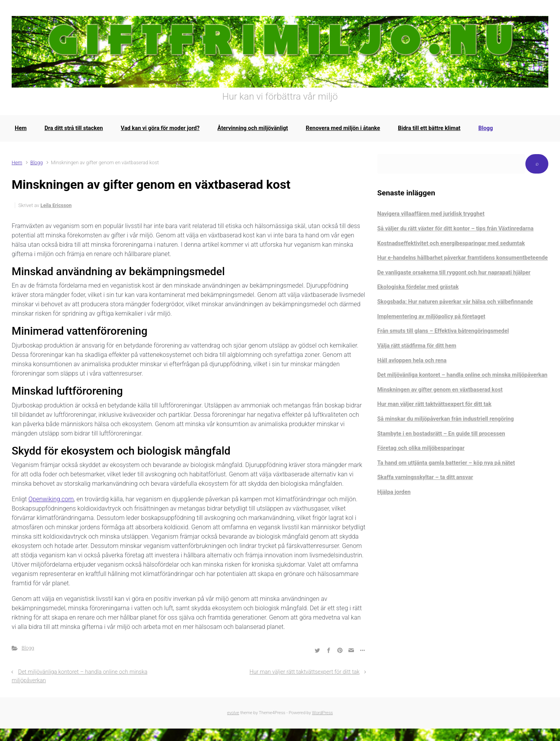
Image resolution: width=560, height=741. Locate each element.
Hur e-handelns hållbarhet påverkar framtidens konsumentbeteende (463, 258)
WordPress (322, 713)
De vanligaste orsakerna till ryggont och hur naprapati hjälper (454, 273)
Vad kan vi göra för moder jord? (160, 128)
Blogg (486, 128)
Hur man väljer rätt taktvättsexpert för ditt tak (305, 672)
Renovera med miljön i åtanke (343, 128)
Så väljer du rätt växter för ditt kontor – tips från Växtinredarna (455, 229)
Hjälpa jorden (394, 492)
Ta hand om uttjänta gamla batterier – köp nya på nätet (446, 463)
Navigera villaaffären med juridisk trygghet (431, 214)
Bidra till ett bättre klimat (429, 128)
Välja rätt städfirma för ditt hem (417, 346)
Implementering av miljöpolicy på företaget (431, 317)
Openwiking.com (51, 499)
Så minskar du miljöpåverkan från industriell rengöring (445, 419)
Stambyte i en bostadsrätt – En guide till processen (441, 434)
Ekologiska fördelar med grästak (418, 287)
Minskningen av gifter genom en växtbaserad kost (440, 390)
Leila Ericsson (56, 205)
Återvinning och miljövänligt (253, 128)
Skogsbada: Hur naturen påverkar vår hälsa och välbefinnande (455, 302)
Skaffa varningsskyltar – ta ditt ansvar (425, 477)
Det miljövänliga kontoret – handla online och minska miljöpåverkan (462, 375)
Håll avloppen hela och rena (412, 361)
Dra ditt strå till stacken (73, 128)
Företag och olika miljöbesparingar (421, 448)
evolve (233, 713)
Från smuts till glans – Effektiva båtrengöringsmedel (443, 331)
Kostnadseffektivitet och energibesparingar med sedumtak (451, 243)
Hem (21, 128)
